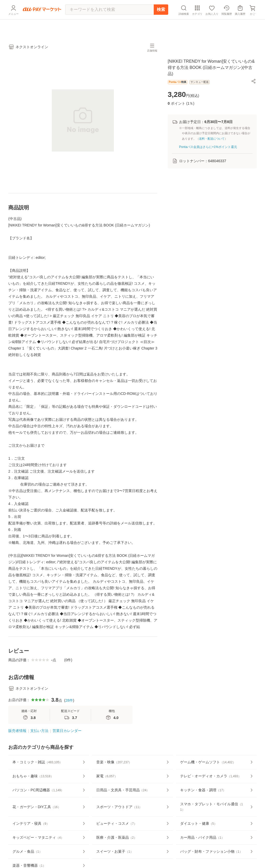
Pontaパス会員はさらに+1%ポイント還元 (208, 147)
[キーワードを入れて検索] (109, 22)
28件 (69, 700)
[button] (254, 81)
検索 (161, 22)
